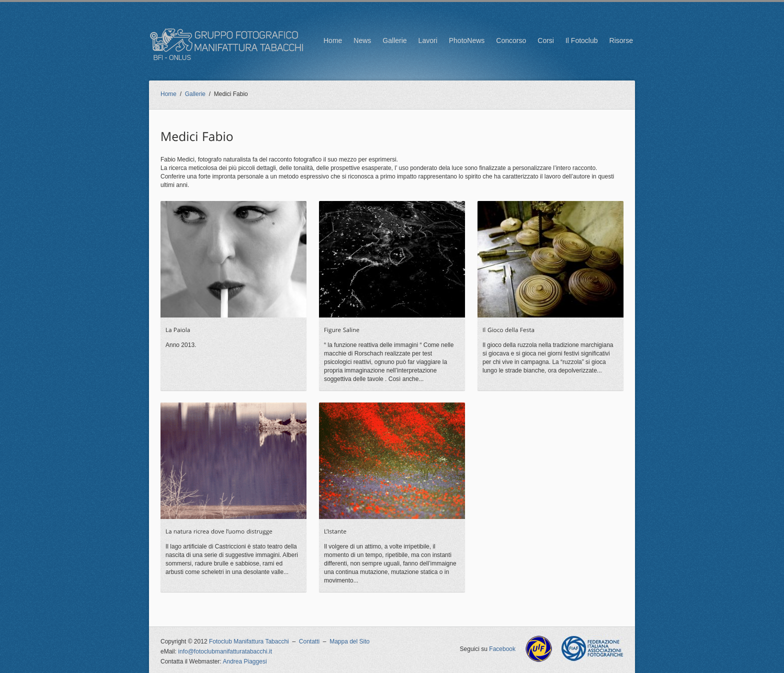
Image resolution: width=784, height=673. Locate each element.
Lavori (428, 40)
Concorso (511, 40)
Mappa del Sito (349, 641)
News (362, 40)
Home (333, 40)
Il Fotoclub (582, 40)
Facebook (502, 649)
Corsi (546, 40)
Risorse (621, 40)
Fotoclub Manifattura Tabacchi (249, 641)
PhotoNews (467, 40)
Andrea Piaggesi (245, 661)
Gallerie (394, 40)
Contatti (309, 641)
